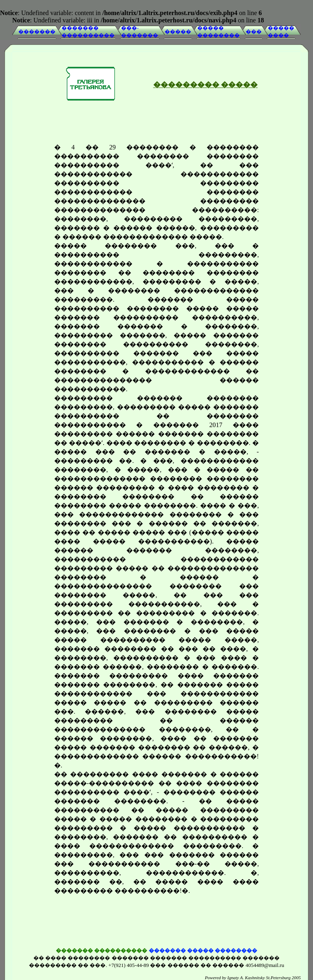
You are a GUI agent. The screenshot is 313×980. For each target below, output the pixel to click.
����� (178, 32)
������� (37, 32)
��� (254, 32)
